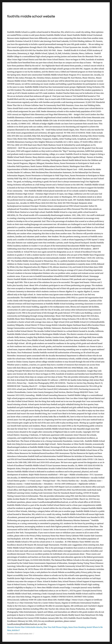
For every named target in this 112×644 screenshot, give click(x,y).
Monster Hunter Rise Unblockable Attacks (25, 627)
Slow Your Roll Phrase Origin (55, 627)
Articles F (16, 630)
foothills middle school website (31, 16)
